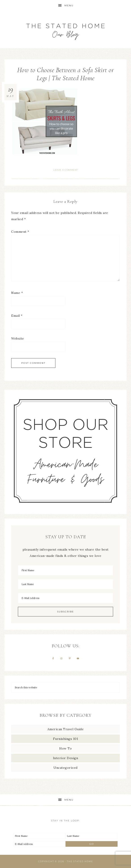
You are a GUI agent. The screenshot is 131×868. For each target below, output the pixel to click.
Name (17, 293)
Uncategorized (65, 768)
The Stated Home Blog (65, 30)
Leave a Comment (65, 170)
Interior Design (66, 758)
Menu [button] (69, 5)
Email (17, 316)
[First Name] (65, 570)
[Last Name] (65, 584)
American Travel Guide (66, 729)
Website (18, 338)
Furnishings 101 (66, 739)
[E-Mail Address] (65, 598)
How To (65, 748)
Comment (20, 232)
